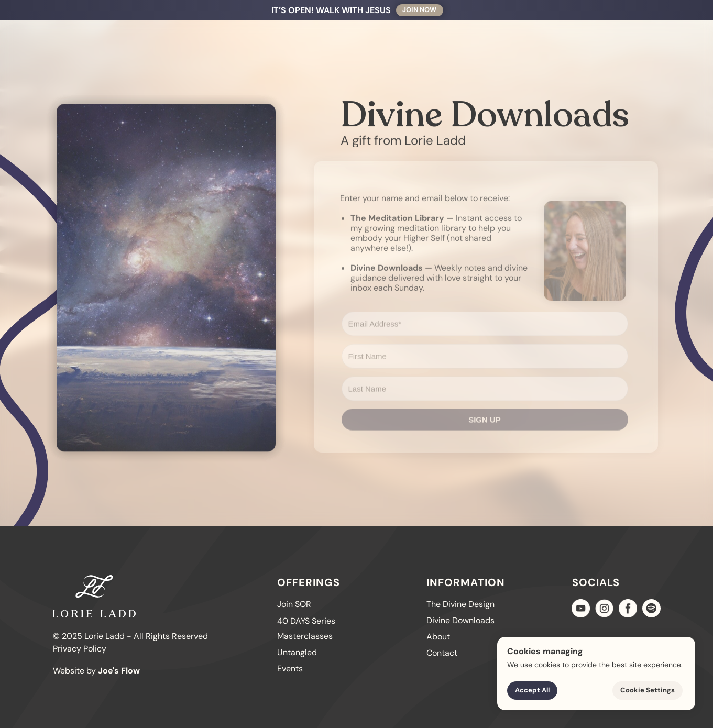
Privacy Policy (80, 649)
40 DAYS (248, 10)
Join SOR (114, 10)
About (503, 10)
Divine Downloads (460, 620)
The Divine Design (318, 10)
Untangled (392, 10)
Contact (549, 10)
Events (290, 669)
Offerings (449, 10)
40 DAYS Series (306, 621)
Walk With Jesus (182, 10)
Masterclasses (305, 636)
